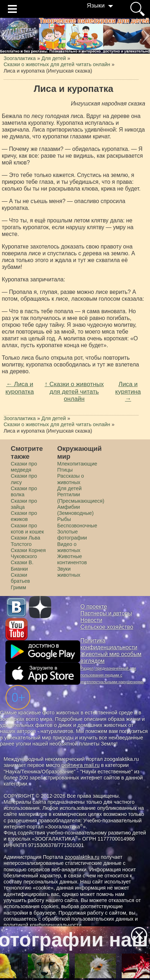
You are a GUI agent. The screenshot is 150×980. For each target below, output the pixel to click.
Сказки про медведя (24, 467)
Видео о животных (69, 547)
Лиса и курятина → (128, 391)
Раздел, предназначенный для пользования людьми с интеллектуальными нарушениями (112, 675)
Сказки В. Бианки (22, 565)
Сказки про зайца (24, 504)
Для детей (69, 488)
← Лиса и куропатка (20, 388)
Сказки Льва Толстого (25, 541)
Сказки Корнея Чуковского (28, 553)
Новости (91, 620)
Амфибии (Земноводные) (76, 510)
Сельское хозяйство (107, 627)
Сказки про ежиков (24, 516)
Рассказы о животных (71, 479)
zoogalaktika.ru (82, 857)
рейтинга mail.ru (80, 765)
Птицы (65, 470)
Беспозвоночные (77, 526)
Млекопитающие (77, 464)
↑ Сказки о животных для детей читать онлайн (74, 391)
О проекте (94, 607)
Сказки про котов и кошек (27, 529)
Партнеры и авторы (106, 613)
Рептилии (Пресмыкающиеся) (81, 498)
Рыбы (64, 519)
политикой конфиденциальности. (43, 925)
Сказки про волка (24, 491)
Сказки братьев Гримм (20, 581)
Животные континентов (72, 559)
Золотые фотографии (72, 535)
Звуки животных (69, 572)
